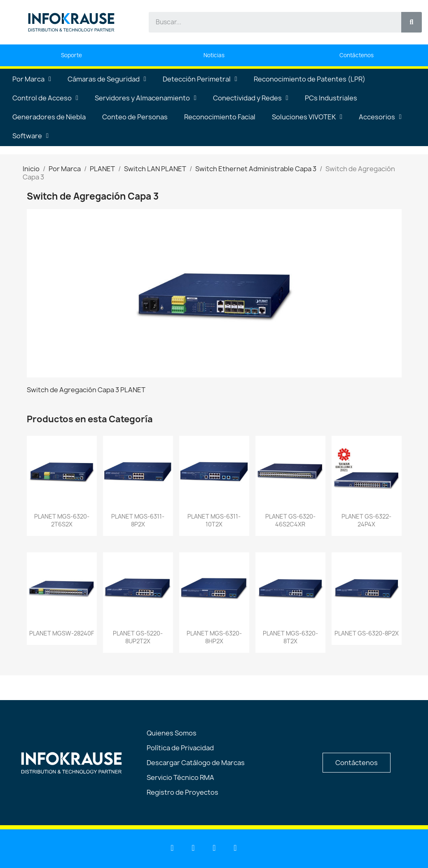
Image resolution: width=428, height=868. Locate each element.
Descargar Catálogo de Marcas (196, 763)
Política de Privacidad (180, 748)
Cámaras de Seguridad (107, 79)
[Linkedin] (172, 848)
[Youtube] (193, 848)
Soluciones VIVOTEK (307, 117)
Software (30, 136)
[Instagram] (235, 848)
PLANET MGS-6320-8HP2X (214, 637)
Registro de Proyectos (182, 792)
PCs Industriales (331, 98)
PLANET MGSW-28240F (62, 633)
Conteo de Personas (135, 117)
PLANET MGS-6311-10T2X (214, 520)
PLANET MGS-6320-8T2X (290, 637)
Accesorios (380, 117)
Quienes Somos (172, 733)
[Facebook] (214, 848)
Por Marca (32, 79)
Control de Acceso (45, 98)
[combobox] (270, 22)
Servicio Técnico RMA (180, 777)
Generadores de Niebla (49, 117)
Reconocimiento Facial (220, 117)
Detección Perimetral (200, 79)
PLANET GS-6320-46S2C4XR (290, 520)
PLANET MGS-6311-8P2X (138, 520)
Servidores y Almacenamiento (146, 98)
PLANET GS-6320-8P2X (367, 633)
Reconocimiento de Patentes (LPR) (310, 79)
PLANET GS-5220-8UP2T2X (138, 637)
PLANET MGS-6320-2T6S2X (62, 520)
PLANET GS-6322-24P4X (366, 520)
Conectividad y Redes (251, 98)
